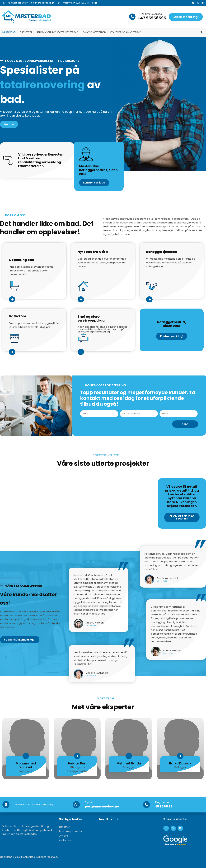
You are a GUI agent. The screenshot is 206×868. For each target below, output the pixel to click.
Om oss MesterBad (94, 32)
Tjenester (26, 32)
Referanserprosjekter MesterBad (57, 32)
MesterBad (9, 32)
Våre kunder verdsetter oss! (25, 598)
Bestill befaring (112, 819)
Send (185, 424)
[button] (201, 32)
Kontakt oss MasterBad (126, 32)
